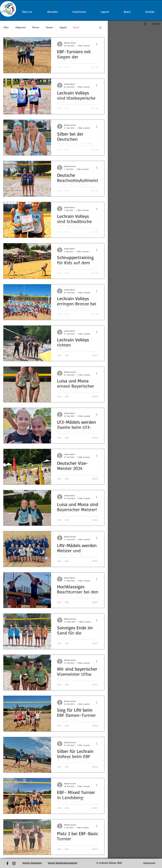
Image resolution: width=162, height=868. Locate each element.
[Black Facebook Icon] (7, 863)
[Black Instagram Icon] (14, 863)
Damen (49, 27)
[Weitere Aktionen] (98, 44)
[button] (100, 28)
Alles (6, 27)
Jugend (63, 27)
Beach (76, 27)
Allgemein (20, 27)
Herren (36, 27)
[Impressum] (149, 863)
